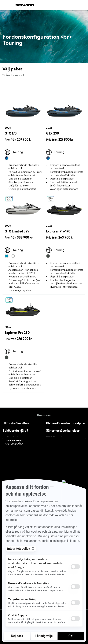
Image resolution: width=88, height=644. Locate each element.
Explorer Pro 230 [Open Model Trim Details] (17, 333)
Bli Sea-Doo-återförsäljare (65, 424)
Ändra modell (13, 75)
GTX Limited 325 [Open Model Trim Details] (17, 232)
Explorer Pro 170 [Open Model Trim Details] (58, 232)
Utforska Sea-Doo (16, 424)
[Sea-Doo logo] (25, 5)
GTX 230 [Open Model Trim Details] (52, 134)
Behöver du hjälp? (15, 431)
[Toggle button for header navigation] (6, 5)
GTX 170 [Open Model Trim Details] (11, 134)
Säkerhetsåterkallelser (63, 431)
